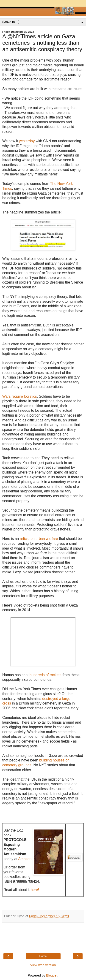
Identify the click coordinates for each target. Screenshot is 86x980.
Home (43, 956)
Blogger (52, 975)
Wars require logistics (20, 396)
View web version (43, 965)
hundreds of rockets (45, 675)
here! (35, 890)
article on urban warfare (39, 539)
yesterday (27, 141)
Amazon (25, 859)
